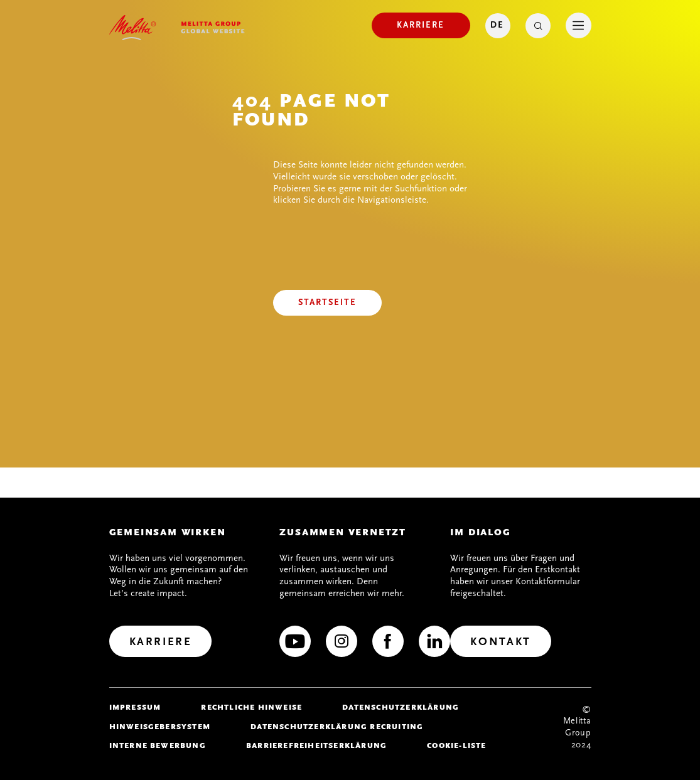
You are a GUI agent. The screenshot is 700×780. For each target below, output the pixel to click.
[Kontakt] (500, 641)
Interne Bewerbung (158, 745)
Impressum (135, 707)
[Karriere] (421, 25)
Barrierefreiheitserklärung (316, 745)
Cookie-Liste (456, 745)
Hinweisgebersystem (160, 727)
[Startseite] (327, 303)
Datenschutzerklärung (401, 707)
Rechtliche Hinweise (251, 707)
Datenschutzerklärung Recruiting (337, 727)
